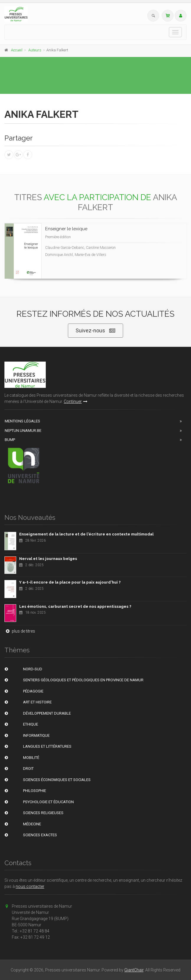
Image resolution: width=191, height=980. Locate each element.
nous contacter (30, 886)
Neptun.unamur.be (23, 431)
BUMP (10, 440)
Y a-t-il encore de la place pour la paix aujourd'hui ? (70, 582)
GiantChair (134, 970)
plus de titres (20, 631)
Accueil (17, 50)
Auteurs (35, 50)
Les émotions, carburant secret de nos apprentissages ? (75, 606)
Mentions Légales (22, 421)
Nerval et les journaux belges (48, 559)
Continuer (76, 401)
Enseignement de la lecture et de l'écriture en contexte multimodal (86, 534)
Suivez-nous (95, 331)
